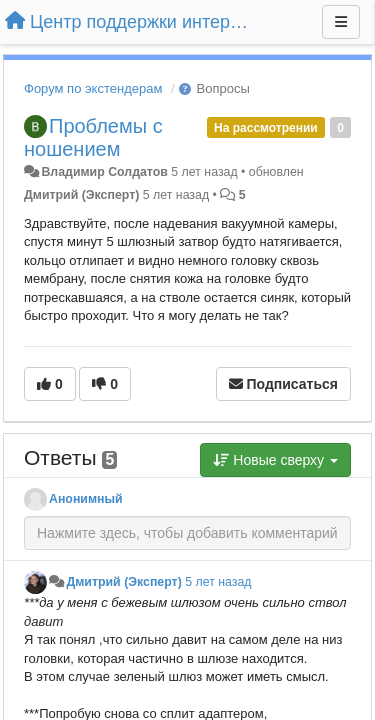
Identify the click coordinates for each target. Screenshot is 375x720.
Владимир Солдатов (104, 172)
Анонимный (86, 499)
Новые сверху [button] (275, 460)
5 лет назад (218, 582)
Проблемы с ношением (93, 137)
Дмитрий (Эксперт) (81, 195)
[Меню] (341, 22)
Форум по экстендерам (93, 88)
